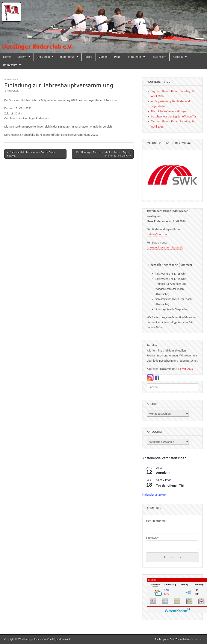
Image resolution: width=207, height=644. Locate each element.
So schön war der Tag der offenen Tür (174, 116)
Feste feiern (159, 57)
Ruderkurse (67, 57)
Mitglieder (135, 57)
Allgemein (11, 79)
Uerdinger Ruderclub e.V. (36, 639)
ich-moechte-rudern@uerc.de (165, 247)
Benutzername (156, 521)
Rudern (22, 57)
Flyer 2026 (187, 369)
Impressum (10, 65)
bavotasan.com (194, 639)
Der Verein (43, 57)
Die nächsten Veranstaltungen (169, 111)
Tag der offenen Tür (170, 486)
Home (7, 57)
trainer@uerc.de (157, 234)
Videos (103, 57)
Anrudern (163, 473)
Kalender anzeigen (155, 495)
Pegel (118, 57)
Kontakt (178, 57)
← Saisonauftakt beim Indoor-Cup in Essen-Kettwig (31, 154)
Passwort (152, 538)
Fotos (88, 57)
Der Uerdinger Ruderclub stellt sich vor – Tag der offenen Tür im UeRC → (104, 154)
